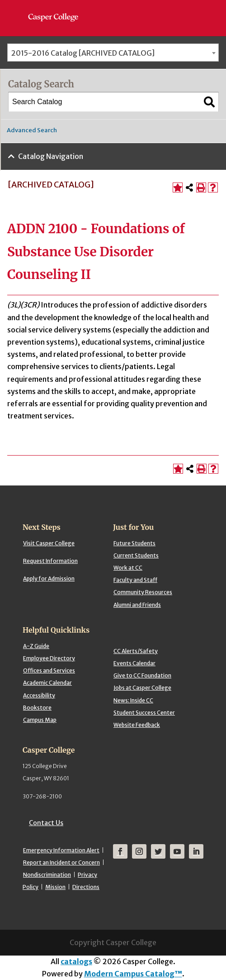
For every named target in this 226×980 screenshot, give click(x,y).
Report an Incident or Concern (61, 862)
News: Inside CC (133, 700)
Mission (55, 887)
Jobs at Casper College (142, 688)
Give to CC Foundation (142, 675)
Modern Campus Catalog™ (133, 974)
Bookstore (37, 708)
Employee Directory (49, 658)
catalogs (76, 961)
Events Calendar (134, 663)
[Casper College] (58, 9)
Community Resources (143, 592)
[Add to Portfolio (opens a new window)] (178, 187)
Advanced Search (32, 130)
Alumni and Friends (137, 605)
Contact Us (46, 823)
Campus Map (40, 720)
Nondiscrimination (47, 875)
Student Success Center (144, 713)
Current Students (136, 555)
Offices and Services (49, 670)
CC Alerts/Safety (136, 651)
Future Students (134, 543)
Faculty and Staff (135, 580)
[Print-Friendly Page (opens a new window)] (201, 187)
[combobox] (113, 53)
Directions (86, 887)
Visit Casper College (49, 543)
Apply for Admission (49, 579)
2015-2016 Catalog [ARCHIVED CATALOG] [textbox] (83, 53)
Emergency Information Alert (61, 850)
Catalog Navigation (51, 156)
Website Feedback (137, 725)
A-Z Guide (36, 646)
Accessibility (39, 695)
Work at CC (128, 568)
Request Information (50, 561)
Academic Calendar (47, 683)
